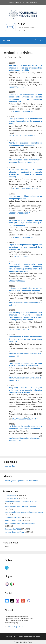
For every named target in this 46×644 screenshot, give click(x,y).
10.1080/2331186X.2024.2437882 (25, 189)
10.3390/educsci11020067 (19, 329)
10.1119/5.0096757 (21, 257)
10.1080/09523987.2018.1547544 (25, 419)
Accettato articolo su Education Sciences (20, 507)
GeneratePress (34, 637)
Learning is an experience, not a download (21, 481)
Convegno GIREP (11, 498)
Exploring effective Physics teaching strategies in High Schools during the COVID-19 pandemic (26, 223)
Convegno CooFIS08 (13, 529)
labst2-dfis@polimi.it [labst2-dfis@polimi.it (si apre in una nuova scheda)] (16, 627)
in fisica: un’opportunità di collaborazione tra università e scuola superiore (26, 339)
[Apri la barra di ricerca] (39, 41)
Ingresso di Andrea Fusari (14, 532)
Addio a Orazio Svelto (13, 521)
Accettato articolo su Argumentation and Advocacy (24, 512)
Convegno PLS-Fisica (13, 518)
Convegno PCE (11, 495)
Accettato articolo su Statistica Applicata (20, 524)
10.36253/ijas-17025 (17, 87)
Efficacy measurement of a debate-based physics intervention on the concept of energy (26, 121)
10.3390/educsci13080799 (22, 237)
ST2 (21, 24)
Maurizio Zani (10, 466)
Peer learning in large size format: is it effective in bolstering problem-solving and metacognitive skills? (26, 68)
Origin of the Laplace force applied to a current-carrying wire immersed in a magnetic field (26, 247)
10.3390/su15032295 (17, 281)
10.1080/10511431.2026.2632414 (22, 136)
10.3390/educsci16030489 (22, 111)
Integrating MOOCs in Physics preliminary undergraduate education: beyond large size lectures (26, 390)
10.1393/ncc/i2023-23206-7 (19, 213)
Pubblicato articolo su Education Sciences (21, 501)
